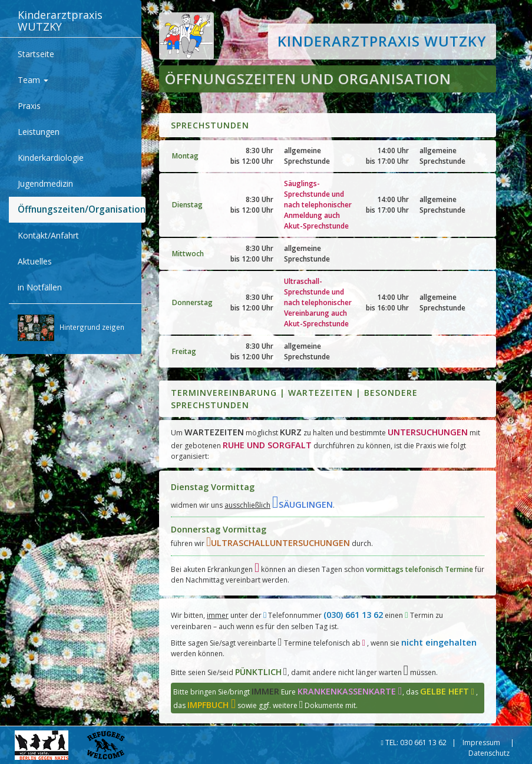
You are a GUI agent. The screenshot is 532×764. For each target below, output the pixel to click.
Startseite (36, 54)
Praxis (29, 106)
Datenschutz (489, 753)
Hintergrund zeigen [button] (71, 328)
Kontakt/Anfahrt (48, 235)
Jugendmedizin (45, 183)
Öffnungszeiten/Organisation (82, 209)
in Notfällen (40, 287)
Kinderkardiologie (51, 158)
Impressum (481, 742)
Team (33, 80)
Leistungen (39, 132)
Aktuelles (35, 261)
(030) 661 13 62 (353, 615)
